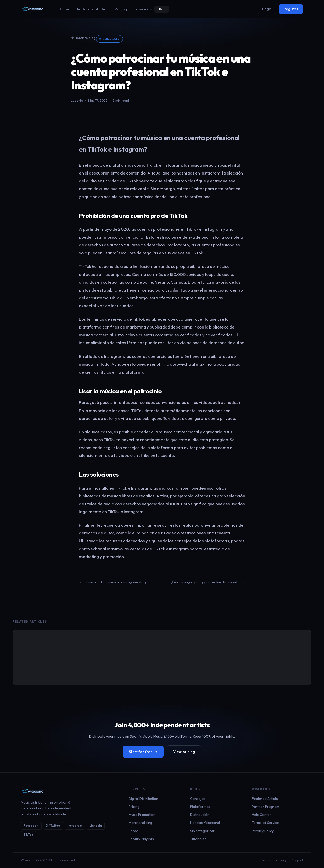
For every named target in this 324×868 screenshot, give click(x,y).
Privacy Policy (263, 831)
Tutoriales (198, 839)
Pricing (121, 9)
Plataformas (200, 807)
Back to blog (83, 38)
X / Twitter (53, 826)
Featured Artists (265, 799)
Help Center (261, 815)
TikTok (28, 834)
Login (267, 9)
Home (64, 9)
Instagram (75, 826)
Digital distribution (92, 9)
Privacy (281, 860)
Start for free (143, 752)
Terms (266, 860)
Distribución (200, 815)
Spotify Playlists (141, 839)
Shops (134, 831)
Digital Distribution (143, 799)
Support (298, 860)
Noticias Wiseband (205, 823)
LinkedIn (96, 826)
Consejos (111, 39)
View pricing (184, 752)
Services (143, 9)
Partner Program (266, 807)
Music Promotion (142, 815)
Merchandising (140, 823)
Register (291, 9)
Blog (162, 9)
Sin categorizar (202, 831)
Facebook (31, 826)
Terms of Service (265, 823)
